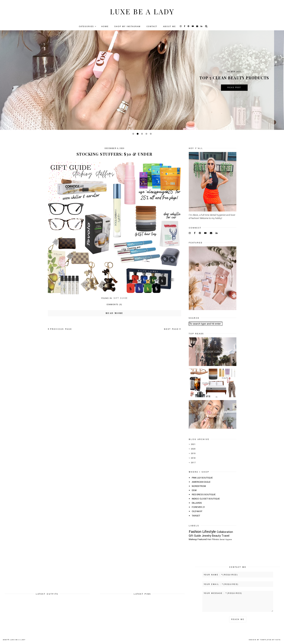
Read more (114, 313)
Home (105, 27)
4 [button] (147, 135)
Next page (173, 329)
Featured (202, 539)
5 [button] (151, 135)
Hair (209, 539)
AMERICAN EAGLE (201, 482)
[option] (142, 80)
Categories (86, 27)
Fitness (216, 539)
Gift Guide (121, 298)
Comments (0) (114, 305)
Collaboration (225, 532)
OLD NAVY (197, 511)
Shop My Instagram (128, 27)
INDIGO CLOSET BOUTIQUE (206, 499)
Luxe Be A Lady (142, 11)
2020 (193, 449)
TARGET (196, 516)
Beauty (216, 536)
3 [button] (143, 135)
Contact (152, 27)
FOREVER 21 (198, 507)
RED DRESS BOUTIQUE (204, 495)
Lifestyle (209, 532)
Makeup (193, 539)
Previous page (60, 329)
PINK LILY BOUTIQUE (202, 478)
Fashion (195, 532)
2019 (193, 454)
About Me (169, 27)
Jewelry (206, 536)
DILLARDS (197, 503)
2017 (193, 463)
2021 (193, 444)
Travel (225, 536)
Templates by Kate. (271, 640)
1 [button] (134, 135)
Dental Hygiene (226, 539)
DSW (194, 490)
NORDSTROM (199, 486)
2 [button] (138, 135)
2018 (193, 458)
